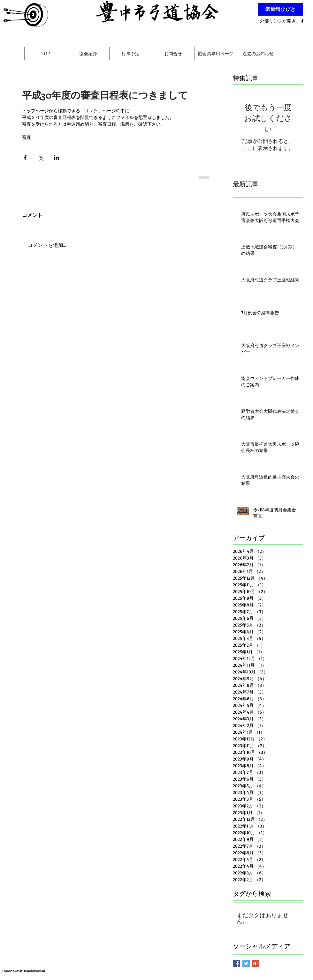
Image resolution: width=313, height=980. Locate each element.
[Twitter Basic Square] (246, 964)
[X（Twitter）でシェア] (41, 157)
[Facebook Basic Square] (237, 964)
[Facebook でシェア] (25, 157)
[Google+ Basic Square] (256, 964)
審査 (27, 137)
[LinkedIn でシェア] (56, 157)
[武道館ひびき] (280, 9)
